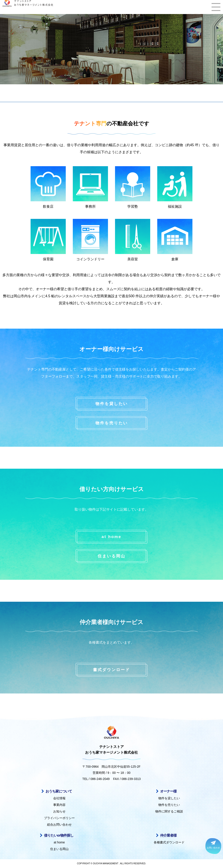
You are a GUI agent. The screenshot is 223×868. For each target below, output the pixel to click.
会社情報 (59, 798)
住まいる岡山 (111, 556)
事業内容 (59, 805)
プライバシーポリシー (59, 818)
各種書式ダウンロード (169, 842)
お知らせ (59, 811)
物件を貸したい (112, 404)
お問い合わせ (213, 845)
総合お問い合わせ (59, 825)
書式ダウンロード (111, 670)
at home (111, 537)
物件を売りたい (112, 423)
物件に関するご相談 (169, 811)
